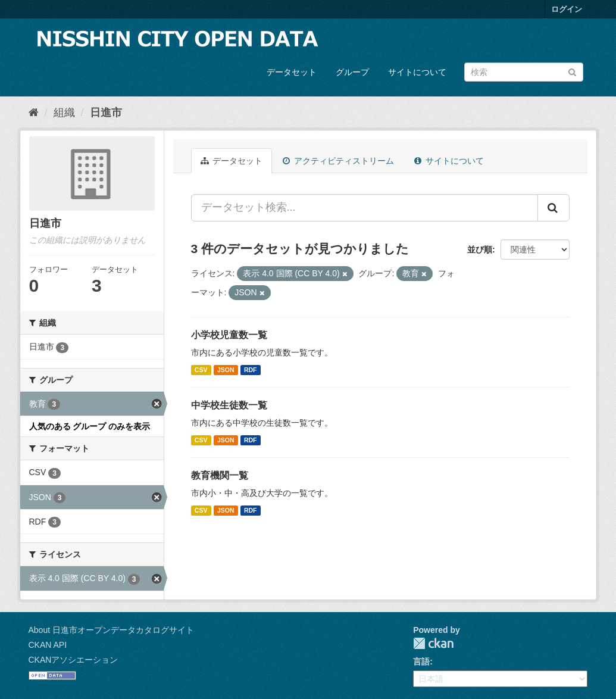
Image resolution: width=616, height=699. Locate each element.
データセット (292, 72)
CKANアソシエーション (74, 660)
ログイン (567, 9)
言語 (421, 661)
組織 (64, 113)
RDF (251, 370)
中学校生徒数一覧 (229, 405)
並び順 (480, 249)
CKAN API (48, 645)
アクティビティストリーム (338, 161)
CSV (201, 370)
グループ (352, 72)
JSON (226, 370)
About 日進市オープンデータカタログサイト (111, 630)
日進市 (106, 113)
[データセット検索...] (365, 208)
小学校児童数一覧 (229, 335)
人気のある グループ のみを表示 (90, 426)
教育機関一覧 (220, 475)
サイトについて (417, 72)
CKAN (433, 643)
